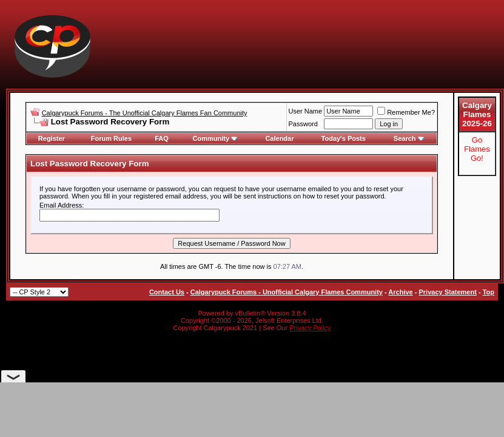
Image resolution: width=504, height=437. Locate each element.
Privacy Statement (447, 292)
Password (303, 124)
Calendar (279, 138)
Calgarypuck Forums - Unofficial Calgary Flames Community (287, 292)
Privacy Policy (310, 328)
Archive (400, 292)
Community (216, 138)
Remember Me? (406, 112)
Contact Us (167, 292)
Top (489, 292)
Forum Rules (111, 138)
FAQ (162, 138)
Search (409, 138)
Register (52, 138)
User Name (306, 111)
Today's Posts (344, 138)
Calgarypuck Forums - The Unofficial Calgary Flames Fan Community (145, 113)
